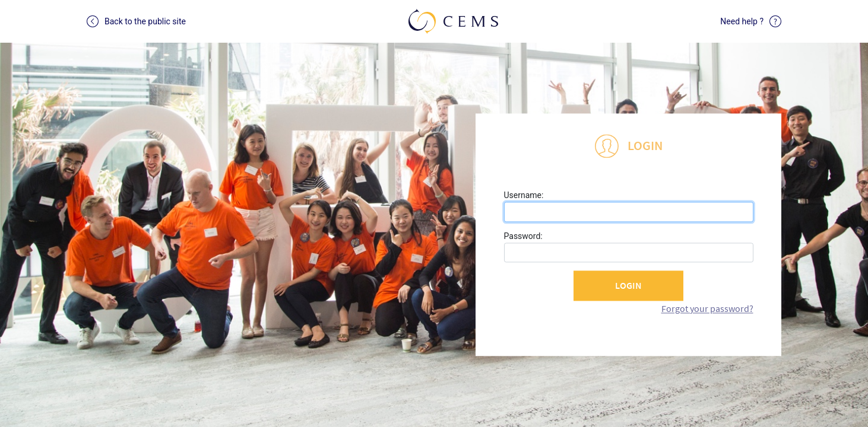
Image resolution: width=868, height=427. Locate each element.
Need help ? (751, 21)
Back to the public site (136, 21)
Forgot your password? (707, 308)
